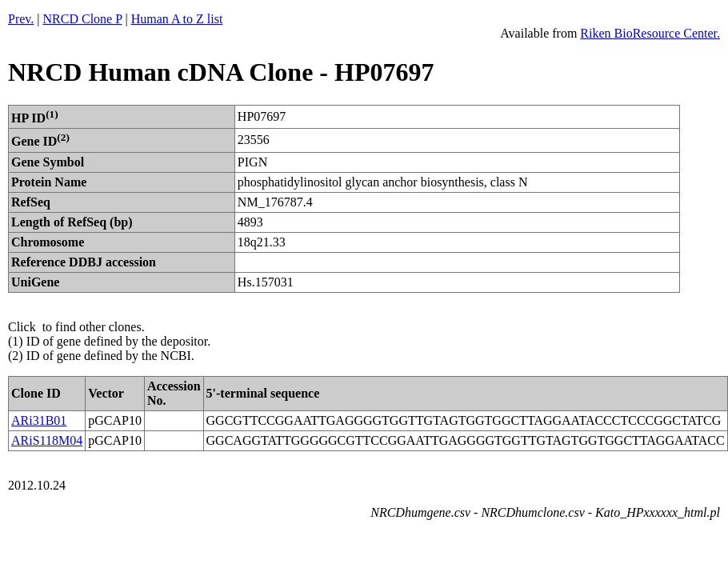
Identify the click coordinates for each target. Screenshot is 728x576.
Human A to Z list (177, 19)
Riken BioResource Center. (650, 33)
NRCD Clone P (83, 19)
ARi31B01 (39, 420)
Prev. (21, 19)
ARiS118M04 (47, 440)
